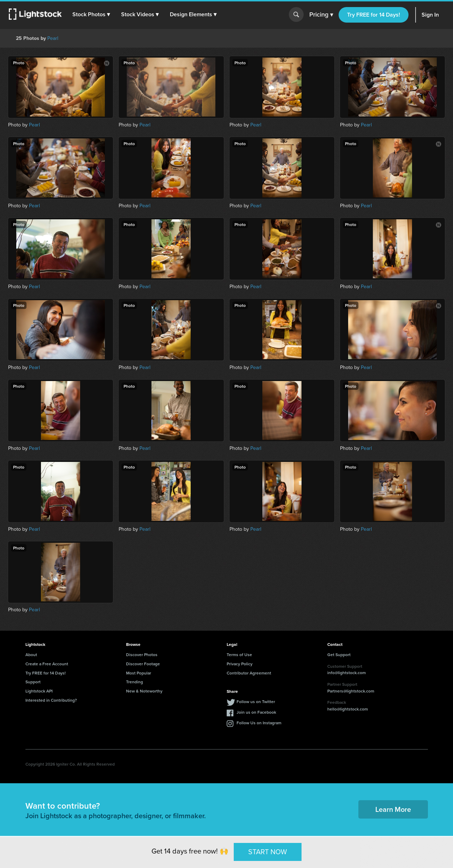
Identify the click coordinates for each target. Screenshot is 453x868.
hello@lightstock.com (348, 709)
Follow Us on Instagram (259, 723)
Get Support (339, 655)
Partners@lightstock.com (351, 691)
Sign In (430, 15)
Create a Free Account (47, 664)
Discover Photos (142, 655)
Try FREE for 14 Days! (374, 15)
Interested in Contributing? (51, 700)
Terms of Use (239, 655)
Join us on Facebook (256, 712)
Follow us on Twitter (256, 701)
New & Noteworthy (144, 691)
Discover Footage (143, 664)
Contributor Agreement (249, 673)
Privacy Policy (240, 664)
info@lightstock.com (347, 673)
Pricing (321, 15)
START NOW (268, 852)
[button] (91, 14)
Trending (135, 682)
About (31, 655)
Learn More (393, 809)
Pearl (53, 38)
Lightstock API (39, 691)
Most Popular (139, 673)
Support (33, 682)
